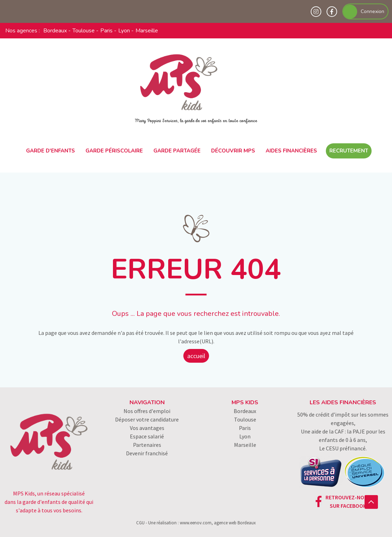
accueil (196, 356)
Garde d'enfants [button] (50, 151)
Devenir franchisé (147, 453)
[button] (371, 502)
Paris (106, 31)
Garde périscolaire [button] (114, 151)
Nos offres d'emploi (147, 411)
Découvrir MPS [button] (233, 151)
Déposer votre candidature (147, 419)
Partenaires (147, 445)
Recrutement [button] (349, 151)
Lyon (124, 31)
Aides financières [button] (291, 151)
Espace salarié (147, 436)
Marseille (147, 31)
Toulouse (84, 31)
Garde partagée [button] (177, 151)
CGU (140, 523)
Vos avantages (147, 428)
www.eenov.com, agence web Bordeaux (218, 523)
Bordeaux (55, 31)
